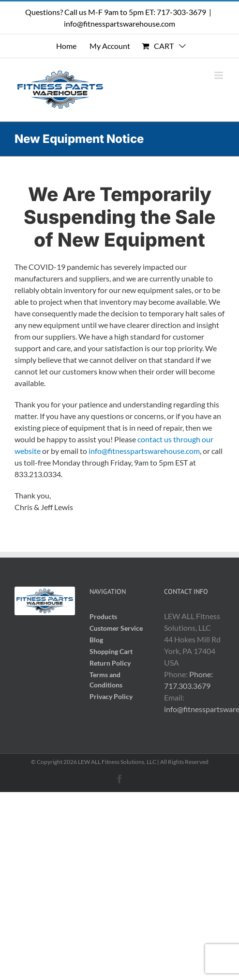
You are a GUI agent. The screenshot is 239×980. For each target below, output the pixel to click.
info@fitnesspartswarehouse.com (119, 23)
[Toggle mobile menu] (219, 75)
